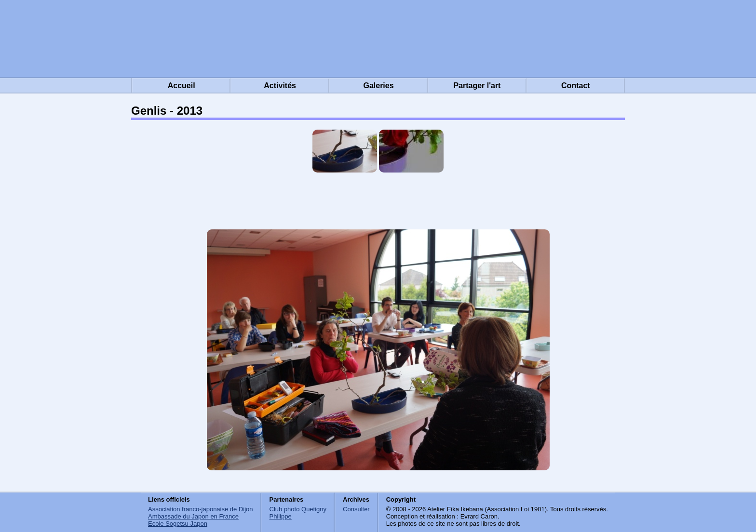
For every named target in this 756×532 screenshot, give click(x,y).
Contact (576, 86)
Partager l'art (477, 86)
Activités (280, 86)
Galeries (378, 86)
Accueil (182, 86)
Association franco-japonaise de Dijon (201, 509)
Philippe (281, 516)
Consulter (356, 509)
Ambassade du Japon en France (193, 516)
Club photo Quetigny (298, 509)
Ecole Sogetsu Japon (178, 524)
